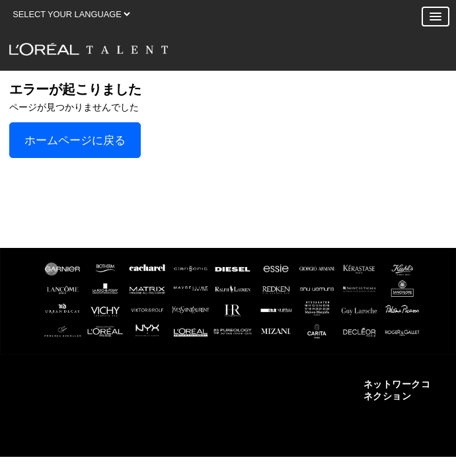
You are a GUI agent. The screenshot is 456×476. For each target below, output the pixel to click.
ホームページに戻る (75, 140)
